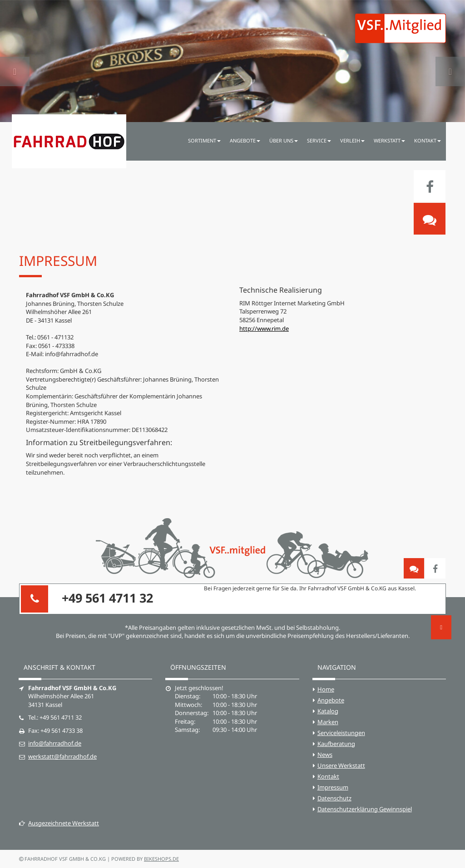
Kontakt (328, 776)
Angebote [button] (245, 140)
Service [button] (319, 140)
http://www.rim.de (264, 329)
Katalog (328, 711)
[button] (15, 61)
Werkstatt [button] (389, 140)
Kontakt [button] (428, 140)
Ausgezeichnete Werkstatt (59, 823)
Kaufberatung (336, 744)
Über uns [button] (284, 140)
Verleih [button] (352, 140)
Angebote (331, 700)
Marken (328, 722)
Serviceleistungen (341, 733)
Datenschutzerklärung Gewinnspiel (365, 809)
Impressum (333, 787)
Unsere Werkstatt (341, 765)
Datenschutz (334, 798)
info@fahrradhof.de (55, 743)
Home (326, 689)
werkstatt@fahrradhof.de (62, 756)
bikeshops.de (161, 859)
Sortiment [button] (204, 140)
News (325, 755)
